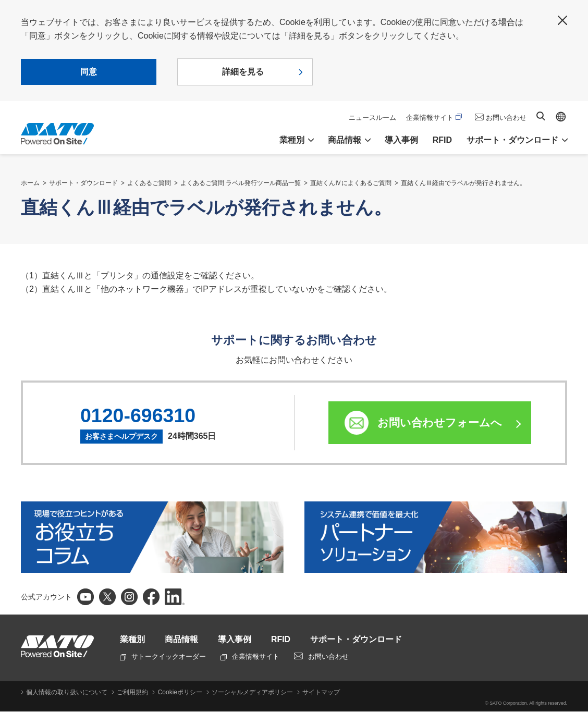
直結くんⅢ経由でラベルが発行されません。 (463, 183)
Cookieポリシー (180, 693)
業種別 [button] (292, 140)
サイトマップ (321, 693)
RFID (442, 140)
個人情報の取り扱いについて (67, 693)
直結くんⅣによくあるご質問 (351, 183)
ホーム (30, 183)
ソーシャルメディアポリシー (252, 693)
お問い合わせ (506, 118)
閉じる (562, 20)
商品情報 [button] (345, 140)
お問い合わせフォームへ (440, 422)
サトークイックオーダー (163, 657)
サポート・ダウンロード (83, 183)
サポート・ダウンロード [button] (512, 140)
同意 (89, 72)
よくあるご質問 (149, 183)
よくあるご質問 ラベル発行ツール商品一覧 (241, 183)
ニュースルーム (372, 118)
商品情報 (181, 640)
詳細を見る (243, 72)
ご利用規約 (132, 693)
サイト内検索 (541, 116)
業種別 (132, 640)
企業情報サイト (434, 118)
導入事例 (401, 140)
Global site (561, 117)
